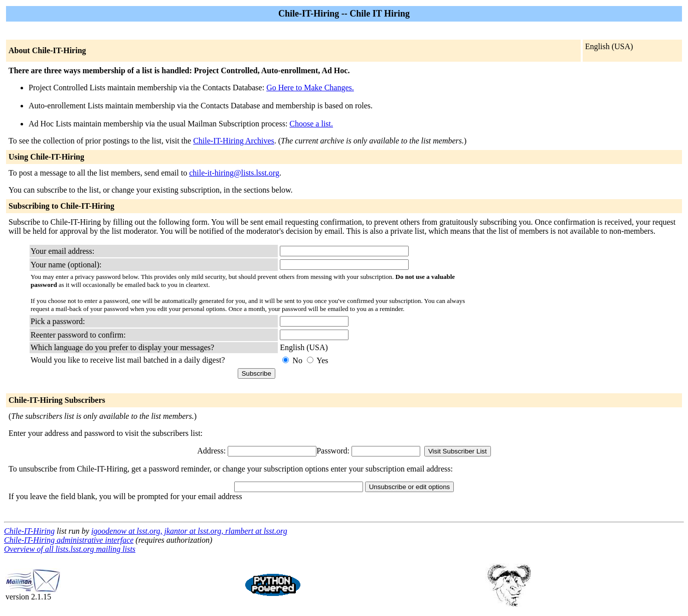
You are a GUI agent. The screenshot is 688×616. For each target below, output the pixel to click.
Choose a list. (311, 124)
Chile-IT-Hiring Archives (234, 141)
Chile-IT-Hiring (29, 531)
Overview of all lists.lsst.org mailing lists (70, 549)
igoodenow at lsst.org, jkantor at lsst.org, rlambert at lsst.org (189, 531)
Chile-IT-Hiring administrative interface (69, 540)
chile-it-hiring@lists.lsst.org (234, 173)
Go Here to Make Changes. (310, 88)
